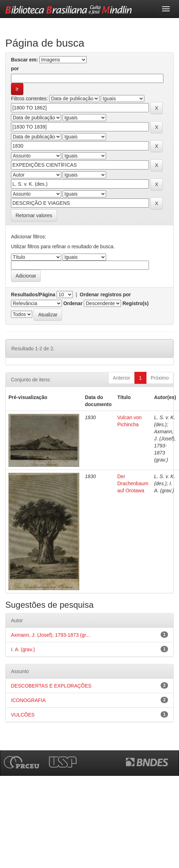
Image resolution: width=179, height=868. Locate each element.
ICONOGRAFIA (28, 700)
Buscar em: (24, 60)
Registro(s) (135, 303)
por (15, 69)
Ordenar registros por (105, 295)
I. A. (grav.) (23, 649)
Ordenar (73, 303)
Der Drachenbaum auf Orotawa (133, 483)
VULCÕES (23, 715)
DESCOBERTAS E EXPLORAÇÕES (51, 686)
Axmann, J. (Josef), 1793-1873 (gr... (50, 635)
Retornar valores (34, 215)
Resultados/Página (33, 295)
